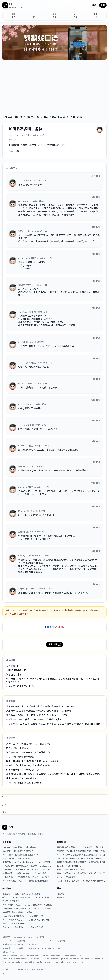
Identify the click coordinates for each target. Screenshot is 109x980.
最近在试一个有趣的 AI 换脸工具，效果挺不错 (28, 744)
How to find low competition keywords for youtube (59, 962)
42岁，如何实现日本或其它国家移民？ (25, 783)
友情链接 (61, 898)
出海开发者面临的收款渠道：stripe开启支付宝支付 (24, 916)
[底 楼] (5, 805)
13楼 (20, 491)
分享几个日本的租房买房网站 (20, 757)
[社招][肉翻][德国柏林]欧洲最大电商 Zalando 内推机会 (33, 761)
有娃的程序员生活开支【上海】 (21, 686)
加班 (11, 151)
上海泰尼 (21, 941)
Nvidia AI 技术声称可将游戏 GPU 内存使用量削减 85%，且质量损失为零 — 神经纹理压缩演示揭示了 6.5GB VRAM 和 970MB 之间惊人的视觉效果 (81, 855)
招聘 (73, 117)
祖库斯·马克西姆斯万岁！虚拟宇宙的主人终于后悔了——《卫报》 (38, 715)
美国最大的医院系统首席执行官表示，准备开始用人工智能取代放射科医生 (81, 862)
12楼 (20, 471)
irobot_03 (31, 471)
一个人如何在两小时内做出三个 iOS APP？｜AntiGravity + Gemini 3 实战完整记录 (27, 866)
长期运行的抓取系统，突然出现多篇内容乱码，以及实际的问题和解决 (27, 909)
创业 (22, 117)
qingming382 (31, 289)
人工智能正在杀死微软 (66, 877)
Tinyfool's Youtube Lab (35, 948)
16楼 (20, 560)
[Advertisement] (54, 84)
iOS (28, 117)
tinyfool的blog (9, 941)
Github (5, 952)
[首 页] (5, 812)
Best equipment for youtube (55, 959)
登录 (94, 5)
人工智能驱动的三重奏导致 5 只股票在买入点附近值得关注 (81, 881)
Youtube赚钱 (17, 948)
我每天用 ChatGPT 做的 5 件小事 (16, 859)
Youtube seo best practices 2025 (18, 962)
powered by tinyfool (23, 937)
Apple (13, 952)
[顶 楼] (5, 797)
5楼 (20, 408)
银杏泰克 (61, 941)
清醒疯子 (29, 268)
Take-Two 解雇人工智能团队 (69, 866)
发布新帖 (54, 645)
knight (28, 265)
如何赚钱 (6, 948)
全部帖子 (6, 937)
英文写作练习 (30, 945)
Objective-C (44, 117)
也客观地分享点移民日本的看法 (21, 779)
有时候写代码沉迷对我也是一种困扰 (17, 912)
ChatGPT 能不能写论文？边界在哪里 (18, 851)
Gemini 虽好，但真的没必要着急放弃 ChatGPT (22, 855)
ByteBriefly (50, 941)
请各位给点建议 (14, 675)
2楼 (20, 265)
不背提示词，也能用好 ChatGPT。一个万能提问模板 (24, 873)
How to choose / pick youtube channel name (62, 956)
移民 (16, 117)
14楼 (20, 536)
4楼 (20, 289)
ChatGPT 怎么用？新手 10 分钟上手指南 (19, 847)
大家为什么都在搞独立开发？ (15, 924)
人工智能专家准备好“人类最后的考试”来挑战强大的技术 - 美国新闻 (39, 711)
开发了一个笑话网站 (11, 901)
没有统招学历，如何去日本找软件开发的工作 (28, 753)
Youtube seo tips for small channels (87, 959)
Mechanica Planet (35, 941)
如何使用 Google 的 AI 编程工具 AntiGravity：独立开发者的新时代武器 (27, 862)
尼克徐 (29, 491)
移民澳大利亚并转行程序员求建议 (23, 770)
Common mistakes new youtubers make (21, 956)
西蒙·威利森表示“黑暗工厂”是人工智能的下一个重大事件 (80, 847)
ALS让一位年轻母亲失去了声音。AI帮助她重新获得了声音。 (35, 719)
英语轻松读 (7, 945)
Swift (56, 117)
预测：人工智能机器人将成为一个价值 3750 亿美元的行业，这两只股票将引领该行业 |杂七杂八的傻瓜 (80, 859)
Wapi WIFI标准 (54, 948)
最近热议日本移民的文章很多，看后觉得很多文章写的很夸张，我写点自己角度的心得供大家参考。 (54, 774)
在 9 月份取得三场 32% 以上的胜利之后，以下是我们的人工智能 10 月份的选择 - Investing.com (53, 724)
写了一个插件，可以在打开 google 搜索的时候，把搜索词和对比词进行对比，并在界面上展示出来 (27, 905)
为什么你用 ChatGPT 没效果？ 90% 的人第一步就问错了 (26, 877)
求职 (79, 117)
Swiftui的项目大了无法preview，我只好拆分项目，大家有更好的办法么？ (27, 920)
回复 (98, 176)
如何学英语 (18, 945)
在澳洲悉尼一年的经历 (17, 748)
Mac (33, 117)
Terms (14, 974)
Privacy (6, 974)
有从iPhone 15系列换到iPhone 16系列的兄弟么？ (23, 927)
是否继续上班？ (14, 666)
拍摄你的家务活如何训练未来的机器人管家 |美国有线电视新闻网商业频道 (82, 851)
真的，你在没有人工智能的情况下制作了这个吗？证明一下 (81, 873)
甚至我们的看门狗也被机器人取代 (71, 870)
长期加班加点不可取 (16, 670)
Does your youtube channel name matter (21, 959)
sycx (34, 185)
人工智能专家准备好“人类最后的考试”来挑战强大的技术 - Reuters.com (41, 706)
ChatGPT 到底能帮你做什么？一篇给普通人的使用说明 (25, 881)
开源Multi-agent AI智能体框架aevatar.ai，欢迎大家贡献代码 (27, 898)
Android (65, 117)
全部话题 (7, 117)
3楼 (20, 268)
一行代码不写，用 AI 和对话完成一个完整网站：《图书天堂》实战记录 (26, 870)
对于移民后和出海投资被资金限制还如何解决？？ (30, 766)
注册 (103, 5)
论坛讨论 (61, 894)
